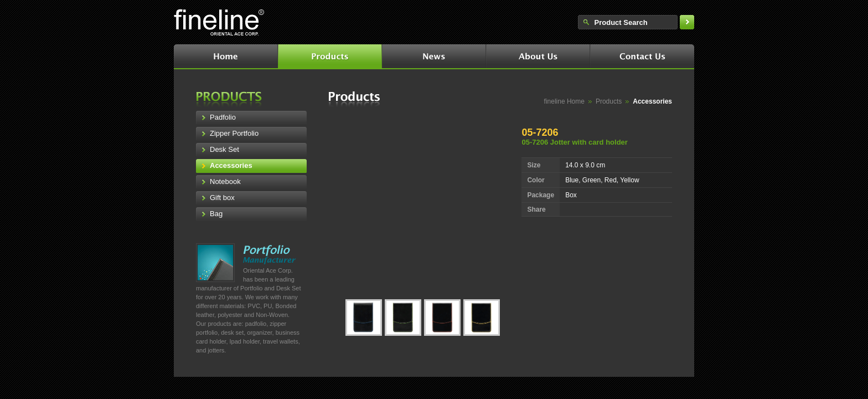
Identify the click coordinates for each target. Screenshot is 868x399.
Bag (216, 214)
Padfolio (223, 117)
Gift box (222, 198)
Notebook (225, 181)
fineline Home (564, 101)
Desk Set (224, 149)
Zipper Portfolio (234, 133)
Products (609, 101)
